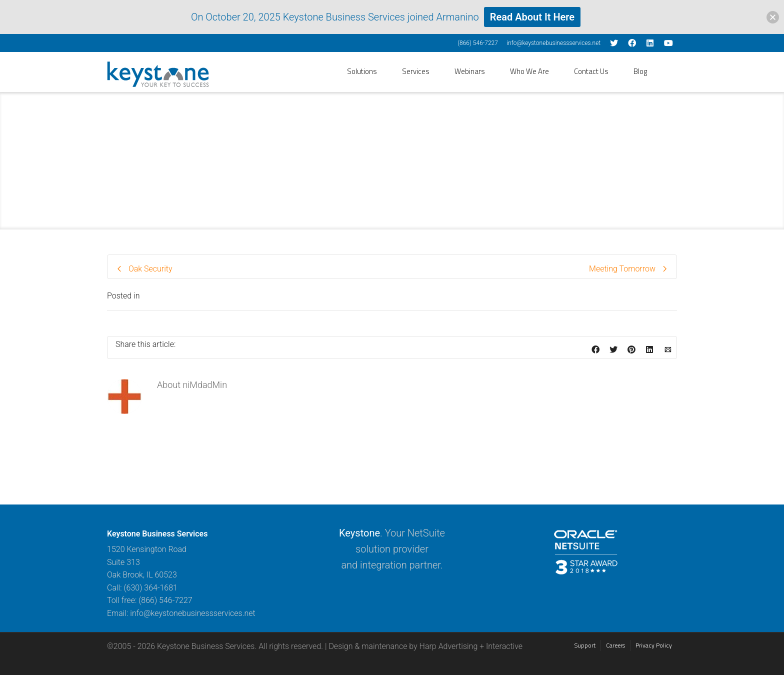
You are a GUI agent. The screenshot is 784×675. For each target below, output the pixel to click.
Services (416, 71)
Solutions (362, 71)
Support (585, 645)
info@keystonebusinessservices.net (553, 43)
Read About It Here (532, 17)
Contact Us (591, 71)
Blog (640, 71)
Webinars (470, 71)
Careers (615, 645)
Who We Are (529, 71)
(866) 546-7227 (478, 43)
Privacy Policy (654, 645)
